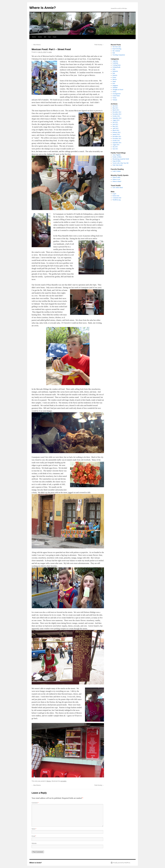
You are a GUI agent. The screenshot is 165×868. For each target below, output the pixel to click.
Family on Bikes (117, 157)
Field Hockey (99, 45)
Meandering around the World (121, 159)
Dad (114, 53)
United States (116, 96)
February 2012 (117, 132)
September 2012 (117, 118)
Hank (55, 37)
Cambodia (115, 63)
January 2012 (116, 134)
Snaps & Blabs (117, 161)
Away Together (117, 155)
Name (34, 829)
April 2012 (115, 128)
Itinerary (115, 75)
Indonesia (115, 71)
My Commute (116, 51)
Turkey (114, 92)
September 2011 (117, 143)
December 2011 (117, 137)
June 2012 (115, 124)
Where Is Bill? (117, 177)
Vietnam (115, 100)
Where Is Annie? (43, 8)
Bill (45, 37)
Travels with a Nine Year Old (120, 163)
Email (34, 836)
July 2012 (115, 122)
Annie (40, 37)
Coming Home (117, 65)
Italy (114, 73)
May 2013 (115, 108)
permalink (63, 781)
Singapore (115, 85)
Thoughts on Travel (118, 90)
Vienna (114, 98)
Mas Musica (36, 45)
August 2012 (116, 120)
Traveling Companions (119, 55)
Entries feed (116, 196)
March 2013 (116, 110)
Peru (114, 83)
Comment (35, 803)
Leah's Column (117, 171)
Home (34, 37)
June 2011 (115, 149)
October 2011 (116, 141)
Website (34, 843)
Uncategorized (117, 94)
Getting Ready (117, 67)
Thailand (115, 88)
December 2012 (117, 112)
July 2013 (115, 106)
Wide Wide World (117, 165)
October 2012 (116, 116)
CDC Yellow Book (118, 188)
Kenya (114, 77)
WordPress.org (117, 200)
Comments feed (117, 198)
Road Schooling (117, 49)
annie (50, 52)
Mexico (49, 781)
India (114, 69)
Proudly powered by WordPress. (122, 863)
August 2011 (116, 145)
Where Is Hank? (117, 181)
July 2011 (115, 147)
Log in (114, 194)
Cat (49, 37)
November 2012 (117, 114)
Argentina (115, 61)
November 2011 (117, 139)
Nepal (114, 81)
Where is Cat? (116, 179)
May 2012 (115, 126)
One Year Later (117, 47)
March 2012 (116, 130)
